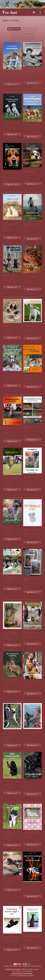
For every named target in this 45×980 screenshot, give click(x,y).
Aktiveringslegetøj (27, 33)
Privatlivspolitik (28, 973)
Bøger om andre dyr (30, 29)
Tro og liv (15, 33)
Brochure (31, 38)
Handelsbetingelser (18, 38)
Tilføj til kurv (12, 84)
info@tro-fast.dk (17, 973)
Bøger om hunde (14, 29)
